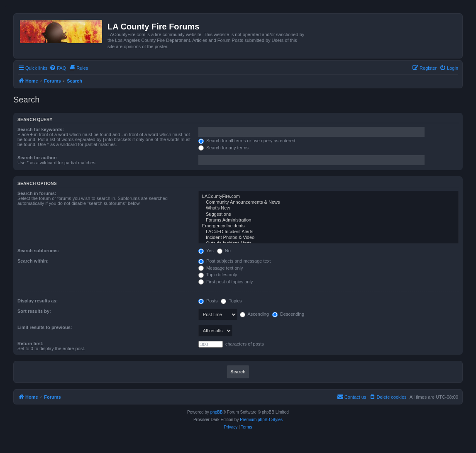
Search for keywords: (41, 129)
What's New (328, 208)
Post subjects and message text (234, 261)
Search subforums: (38, 251)
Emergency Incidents (328, 226)
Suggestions (328, 214)
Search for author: (37, 158)
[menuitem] (58, 68)
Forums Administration (328, 220)
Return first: (31, 343)
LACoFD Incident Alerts (328, 232)
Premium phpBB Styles (261, 420)
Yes (206, 251)
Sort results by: (34, 311)
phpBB (217, 412)
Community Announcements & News (328, 202)
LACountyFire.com (328, 197)
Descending (288, 314)
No (224, 251)
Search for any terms (223, 148)
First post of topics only (226, 282)
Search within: (33, 261)
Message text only (221, 268)
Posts (208, 301)
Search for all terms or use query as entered (247, 141)
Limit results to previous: (45, 327)
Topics (231, 301)
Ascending (254, 314)
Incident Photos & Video (328, 238)
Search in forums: (37, 193)
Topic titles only (218, 275)
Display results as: (38, 301)
